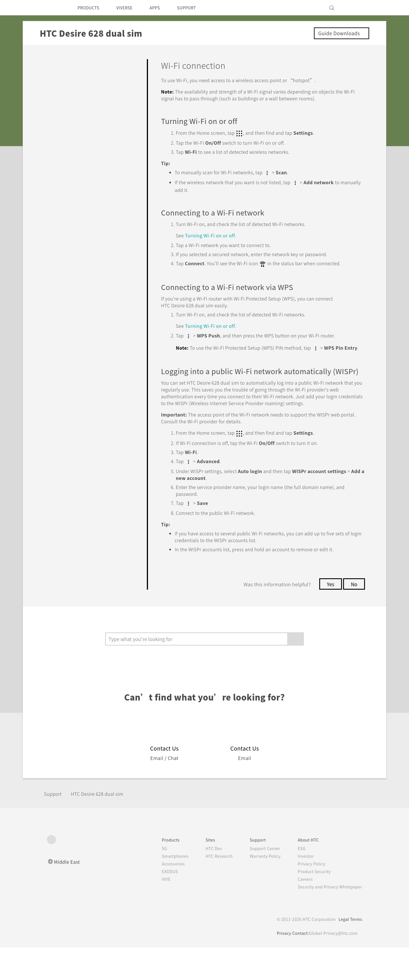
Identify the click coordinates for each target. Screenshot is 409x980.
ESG (297, 881)
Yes (329, 616)
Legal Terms (349, 952)
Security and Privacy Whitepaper (328, 919)
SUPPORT (196, 8)
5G (153, 881)
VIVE (155, 911)
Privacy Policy (308, 896)
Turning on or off (214, 241)
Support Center (259, 881)
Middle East (68, 894)
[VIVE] (354, 8)
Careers (301, 911)
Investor (302, 888)
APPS (162, 8)
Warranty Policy (259, 888)
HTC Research (210, 888)
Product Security (311, 904)
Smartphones (164, 888)
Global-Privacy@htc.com (332, 966)
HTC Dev (205, 881)
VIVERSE (129, 8)
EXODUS (159, 904)
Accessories (162, 896)
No (354, 616)
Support (55, 826)
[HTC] (54, 8)
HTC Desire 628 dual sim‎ (104, 826)
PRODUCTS (90, 8)
